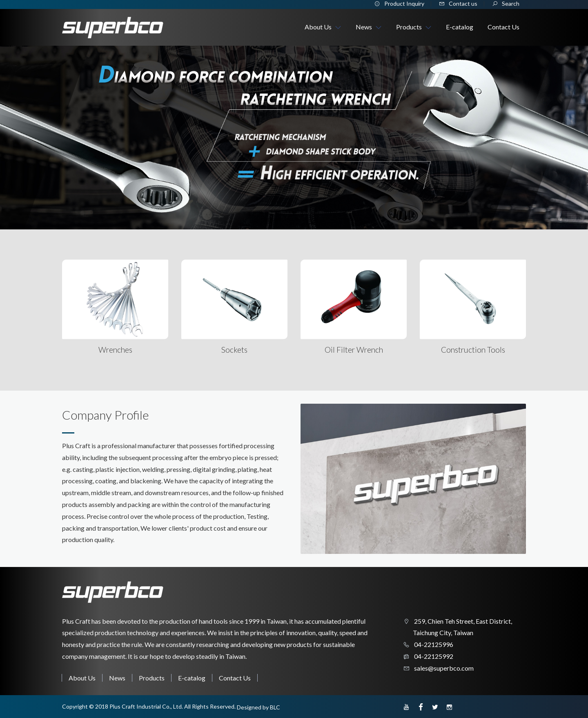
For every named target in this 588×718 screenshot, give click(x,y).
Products (152, 678)
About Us (82, 678)
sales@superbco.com (443, 668)
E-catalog (192, 678)
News (117, 678)
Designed (249, 707)
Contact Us (235, 678)
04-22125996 (433, 644)
